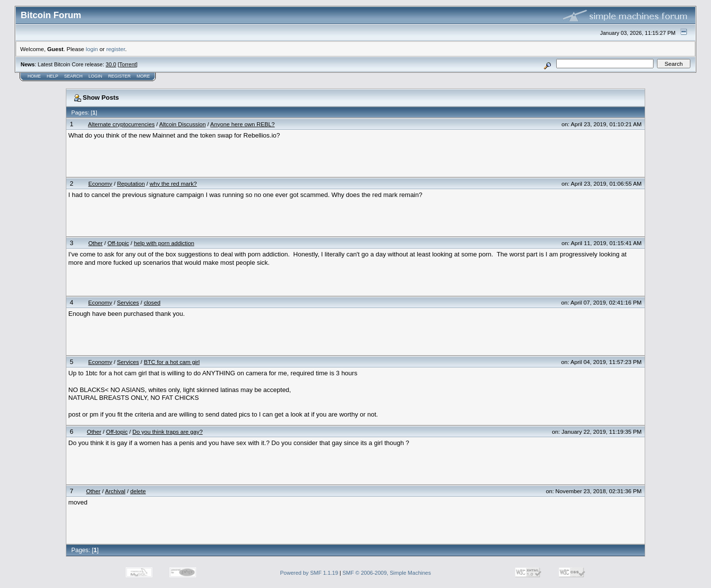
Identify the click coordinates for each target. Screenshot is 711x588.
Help (53, 76)
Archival (115, 491)
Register (119, 76)
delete (138, 491)
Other (96, 243)
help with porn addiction (164, 243)
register (115, 49)
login (92, 49)
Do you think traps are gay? (168, 432)
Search (74, 76)
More (143, 76)
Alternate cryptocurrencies (121, 124)
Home (34, 76)
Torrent (128, 64)
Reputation (131, 183)
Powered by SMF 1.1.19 (309, 573)
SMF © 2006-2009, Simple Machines (387, 573)
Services (128, 302)
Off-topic (118, 243)
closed (152, 302)
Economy (100, 183)
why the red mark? (173, 183)
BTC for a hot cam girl (172, 362)
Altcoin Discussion (183, 124)
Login (95, 76)
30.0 (111, 64)
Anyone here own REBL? (242, 124)
